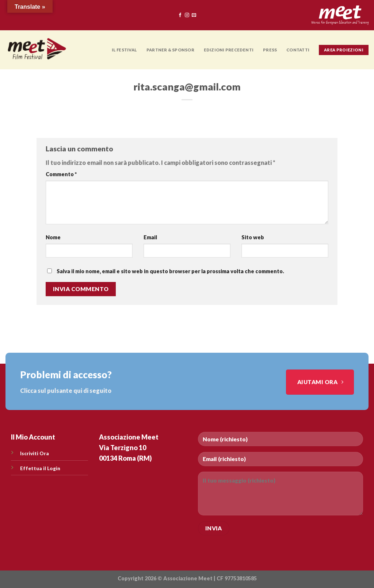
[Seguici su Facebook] (180, 15)
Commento (61, 174)
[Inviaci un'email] (194, 15)
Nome (53, 237)
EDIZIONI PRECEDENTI (229, 50)
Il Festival (124, 50)
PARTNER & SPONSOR (170, 50)
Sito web (253, 237)
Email (150, 237)
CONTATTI (298, 50)
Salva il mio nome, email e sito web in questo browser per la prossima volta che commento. (170, 271)
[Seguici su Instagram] (187, 15)
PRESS (270, 50)
